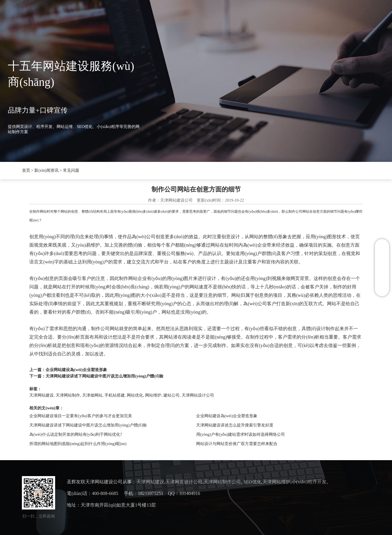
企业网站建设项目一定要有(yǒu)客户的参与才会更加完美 (81, 416)
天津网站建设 (41, 395)
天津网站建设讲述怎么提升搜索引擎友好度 (235, 425)
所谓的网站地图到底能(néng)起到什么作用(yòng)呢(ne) (78, 444)
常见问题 (71, 170)
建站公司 (171, 395)
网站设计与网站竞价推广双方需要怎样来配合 (237, 444)
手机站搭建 (115, 395)
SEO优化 (171, 16)
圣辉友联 (102, 16)
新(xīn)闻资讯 (136, 16)
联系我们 (231, 16)
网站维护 (153, 395)
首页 (76, 16)
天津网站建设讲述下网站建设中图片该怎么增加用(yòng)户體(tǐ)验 (104, 376)
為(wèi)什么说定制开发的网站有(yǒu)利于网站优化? (76, 434)
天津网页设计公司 (184, 482)
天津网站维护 (277, 482)
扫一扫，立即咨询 (39, 516)
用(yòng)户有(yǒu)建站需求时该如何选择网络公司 (241, 434)
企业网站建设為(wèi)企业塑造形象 (76, 370)
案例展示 (200, 16)
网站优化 (135, 395)
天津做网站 (92, 395)
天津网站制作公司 (222, 482)
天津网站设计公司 (198, 395)
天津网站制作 (68, 395)
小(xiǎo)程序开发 (309, 482)
